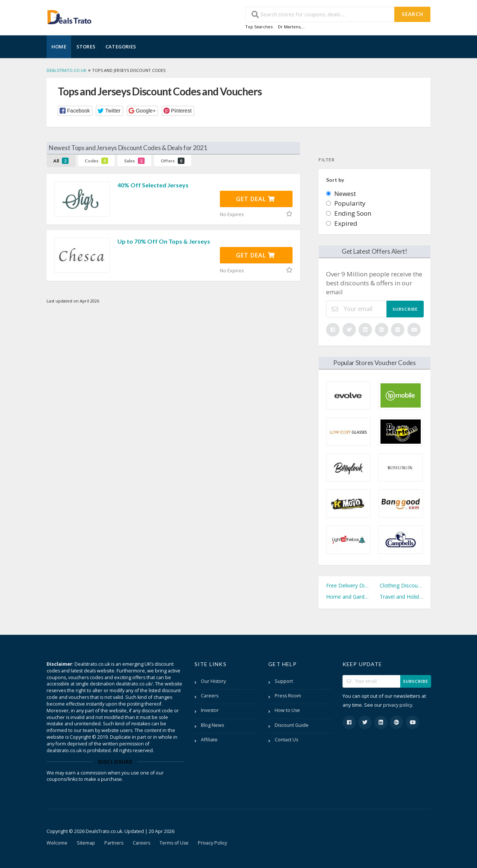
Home (59, 47)
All (61, 161)
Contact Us (286, 740)
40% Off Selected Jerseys (153, 185)
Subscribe (405, 309)
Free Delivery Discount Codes (348, 585)
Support (284, 681)
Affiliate (209, 740)
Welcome (57, 843)
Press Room (288, 696)
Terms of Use (174, 843)
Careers (210, 696)
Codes (96, 161)
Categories (121, 47)
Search (413, 14)
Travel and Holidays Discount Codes (401, 597)
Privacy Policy (212, 843)
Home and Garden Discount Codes (348, 597)
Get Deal (255, 199)
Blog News (212, 725)
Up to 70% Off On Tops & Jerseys (164, 241)
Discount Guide (292, 725)
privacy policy (398, 705)
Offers (173, 161)
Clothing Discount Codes (401, 585)
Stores (86, 47)
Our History (213, 681)
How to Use (287, 710)
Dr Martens (289, 27)
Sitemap (86, 843)
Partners (114, 843)
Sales (134, 161)
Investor (210, 710)
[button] (75, 111)
